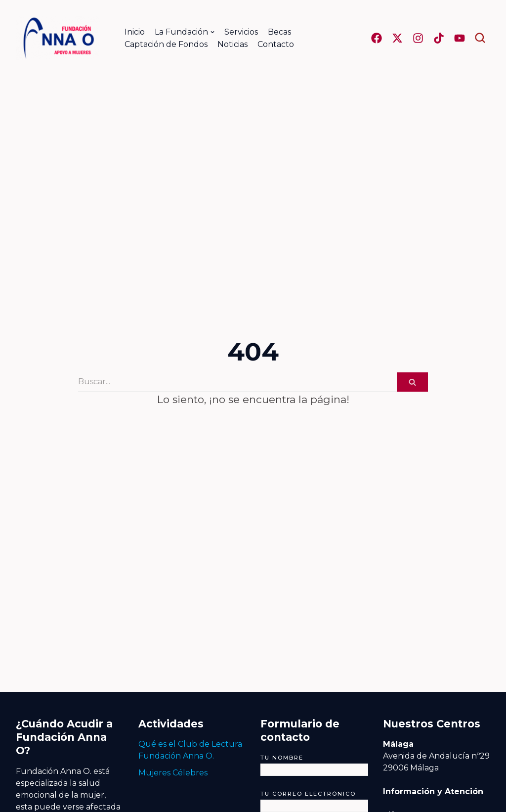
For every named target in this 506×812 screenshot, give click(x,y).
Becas (279, 32)
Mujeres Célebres (173, 773)
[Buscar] (237, 382)
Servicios (241, 32)
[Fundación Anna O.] (58, 38)
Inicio (135, 32)
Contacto (276, 44)
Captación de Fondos (166, 44)
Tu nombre (314, 764)
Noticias (232, 44)
